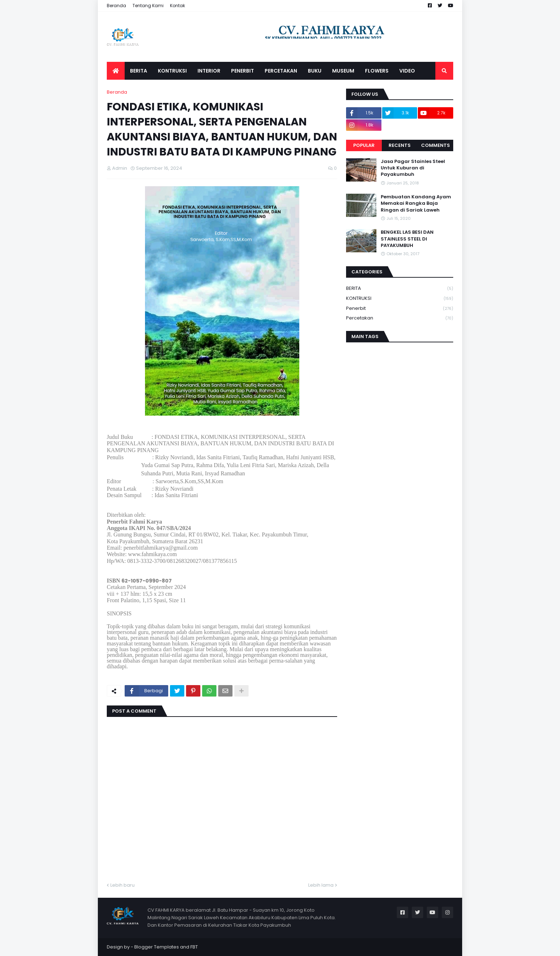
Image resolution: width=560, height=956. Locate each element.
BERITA (400, 289)
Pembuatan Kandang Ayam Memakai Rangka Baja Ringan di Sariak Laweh (416, 203)
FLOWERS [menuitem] (377, 71)
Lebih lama (321, 885)
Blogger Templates (157, 947)
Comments (436, 145)
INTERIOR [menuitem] (209, 71)
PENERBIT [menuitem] (242, 71)
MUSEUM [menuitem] (343, 71)
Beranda (116, 6)
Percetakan (400, 318)
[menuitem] (116, 71)
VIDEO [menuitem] (407, 71)
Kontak (177, 6)
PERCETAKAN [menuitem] (281, 71)
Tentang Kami (148, 6)
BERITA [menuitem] (139, 71)
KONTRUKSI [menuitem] (172, 71)
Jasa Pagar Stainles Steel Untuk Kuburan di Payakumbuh (413, 168)
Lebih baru (122, 885)
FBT (194, 947)
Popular (364, 145)
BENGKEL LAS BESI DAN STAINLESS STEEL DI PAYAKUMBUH (407, 239)
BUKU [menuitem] (315, 71)
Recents (400, 145)
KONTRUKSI (400, 299)
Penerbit (400, 309)
